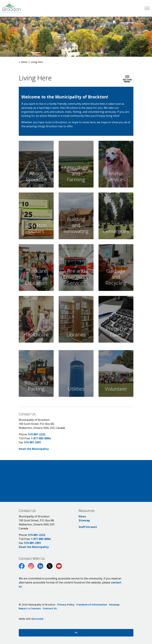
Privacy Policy (66, 604)
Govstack (37, 619)
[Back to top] (76, 633)
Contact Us (50, 608)
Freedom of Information (92, 604)
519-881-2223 (37, 434)
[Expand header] (147, 8)
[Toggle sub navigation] (127, 79)
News (82, 516)
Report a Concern (30, 608)
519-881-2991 (33, 442)
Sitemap (84, 520)
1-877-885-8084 (41, 438)
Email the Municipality (34, 449)
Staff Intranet (88, 527)
